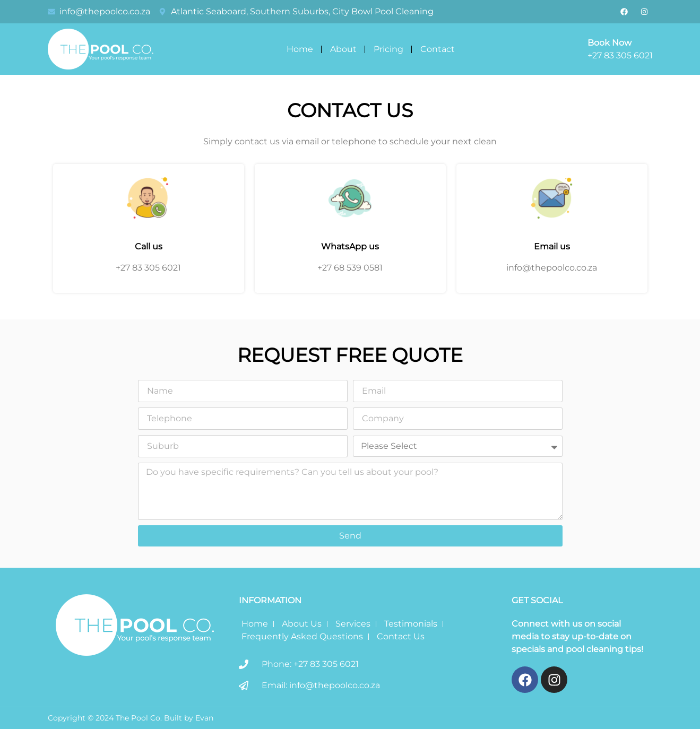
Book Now (610, 43)
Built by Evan (189, 718)
